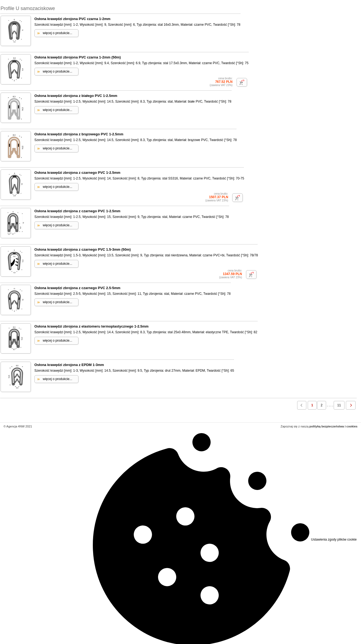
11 (339, 405)
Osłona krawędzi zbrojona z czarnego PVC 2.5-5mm (77, 288)
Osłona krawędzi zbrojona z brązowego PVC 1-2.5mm (79, 134)
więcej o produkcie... (58, 33)
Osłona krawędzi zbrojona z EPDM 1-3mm (69, 365)
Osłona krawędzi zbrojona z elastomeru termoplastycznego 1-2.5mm (91, 326)
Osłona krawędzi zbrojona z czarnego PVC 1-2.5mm (77, 173)
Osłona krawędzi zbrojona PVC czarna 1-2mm (72, 19)
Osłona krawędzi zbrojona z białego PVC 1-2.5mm (76, 96)
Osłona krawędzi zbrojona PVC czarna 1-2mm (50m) (78, 57)
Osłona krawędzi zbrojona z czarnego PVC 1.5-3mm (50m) (83, 249)
